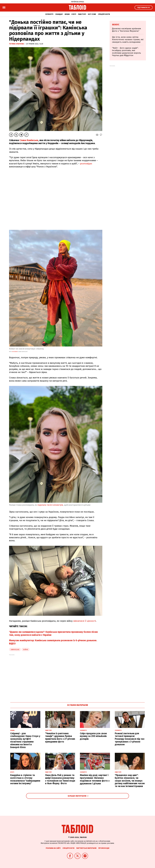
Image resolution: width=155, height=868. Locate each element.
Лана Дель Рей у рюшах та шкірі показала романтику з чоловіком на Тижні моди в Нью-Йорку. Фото (60, 779)
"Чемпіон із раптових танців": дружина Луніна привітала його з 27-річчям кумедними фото (60, 738)
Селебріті (49, 14)
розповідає (86, 164)
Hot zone (92, 14)
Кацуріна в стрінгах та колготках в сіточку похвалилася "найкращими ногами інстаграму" (25, 779)
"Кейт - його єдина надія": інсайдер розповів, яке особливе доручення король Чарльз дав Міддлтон (126, 52)
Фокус (116, 25)
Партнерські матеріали (86, 848)
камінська (15, 650)
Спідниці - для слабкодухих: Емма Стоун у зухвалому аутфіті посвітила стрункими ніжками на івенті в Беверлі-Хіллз (25, 740)
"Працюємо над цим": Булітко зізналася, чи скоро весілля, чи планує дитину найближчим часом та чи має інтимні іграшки (130, 781)
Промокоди (104, 848)
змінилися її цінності (84, 621)
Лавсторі (82, 14)
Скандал (59, 14)
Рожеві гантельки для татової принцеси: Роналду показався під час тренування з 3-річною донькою (130, 739)
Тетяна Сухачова (17, 44)
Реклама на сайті (53, 848)
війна (26, 650)
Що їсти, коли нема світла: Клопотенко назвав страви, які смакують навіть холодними (128, 40)
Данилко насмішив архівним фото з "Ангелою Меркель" (126, 30)
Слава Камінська (29, 140)
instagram (15, 352)
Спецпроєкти (104, 14)
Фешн (67, 14)
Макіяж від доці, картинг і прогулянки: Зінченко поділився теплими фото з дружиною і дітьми (95, 779)
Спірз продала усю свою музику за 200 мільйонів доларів (93, 736)
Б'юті (74, 14)
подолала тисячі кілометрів (50, 505)
